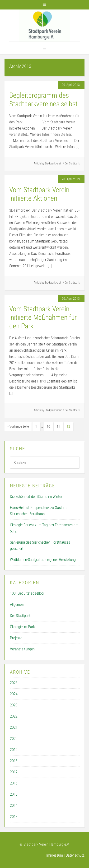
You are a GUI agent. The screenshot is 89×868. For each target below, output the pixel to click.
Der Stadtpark (72, 163)
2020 (14, 739)
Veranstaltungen (22, 649)
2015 (14, 794)
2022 (14, 716)
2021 (14, 727)
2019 (14, 750)
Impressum (55, 855)
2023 (14, 705)
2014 (14, 805)
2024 (14, 694)
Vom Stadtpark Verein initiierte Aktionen (39, 194)
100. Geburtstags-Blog (27, 593)
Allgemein (17, 604)
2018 (14, 761)
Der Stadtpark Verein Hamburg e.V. (45, 26)
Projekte (16, 638)
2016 (14, 783)
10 (48, 426)
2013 (14, 817)
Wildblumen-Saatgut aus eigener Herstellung (43, 560)
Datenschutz (75, 855)
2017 (14, 772)
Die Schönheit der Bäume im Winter (36, 497)
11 (58, 426)
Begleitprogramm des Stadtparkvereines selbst (43, 100)
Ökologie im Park (22, 627)
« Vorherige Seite (18, 426)
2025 (14, 683)
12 (68, 426)
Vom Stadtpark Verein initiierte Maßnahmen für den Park (43, 317)
